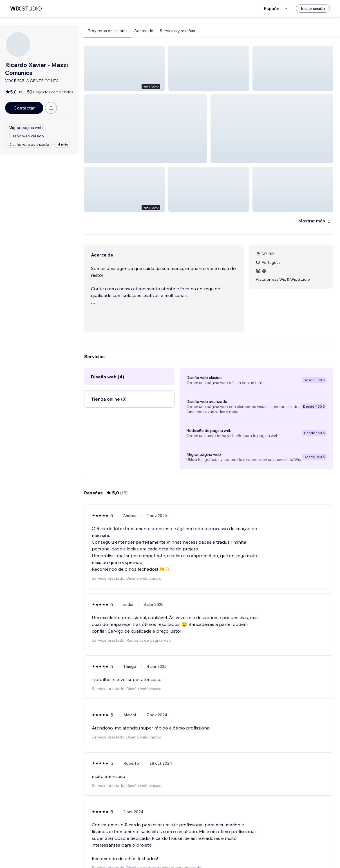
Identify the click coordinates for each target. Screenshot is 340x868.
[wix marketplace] (26, 9)
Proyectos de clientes (108, 31)
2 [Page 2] (209, 847)
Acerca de (144, 31)
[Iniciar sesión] (313, 8)
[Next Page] (229, 847)
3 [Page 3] (219, 847)
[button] (125, 68)
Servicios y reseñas (177, 31)
